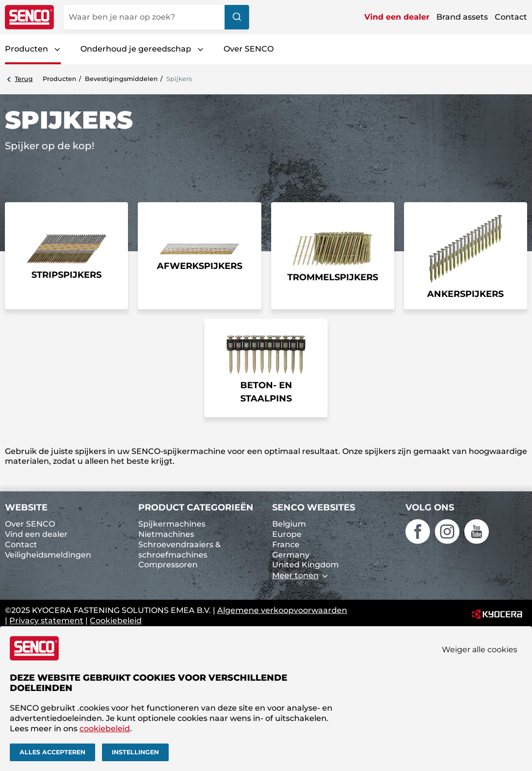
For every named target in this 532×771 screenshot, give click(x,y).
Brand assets (462, 17)
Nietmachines (166, 534)
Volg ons (430, 507)
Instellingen (135, 752)
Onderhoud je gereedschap (136, 49)
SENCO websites (314, 507)
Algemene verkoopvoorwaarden (282, 610)
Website (26, 507)
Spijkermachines (172, 524)
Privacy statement (46, 621)
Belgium (289, 524)
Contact (511, 17)
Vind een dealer (397, 17)
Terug (24, 79)
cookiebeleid (105, 728)
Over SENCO (249, 49)
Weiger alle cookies (480, 649)
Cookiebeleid (116, 621)
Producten (26, 49)
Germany (291, 555)
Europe (287, 534)
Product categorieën (196, 507)
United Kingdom (305, 565)
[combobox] (156, 17)
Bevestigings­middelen (121, 79)
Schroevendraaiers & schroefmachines (179, 550)
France (286, 545)
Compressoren (168, 565)
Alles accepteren (52, 752)
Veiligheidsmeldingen (48, 555)
